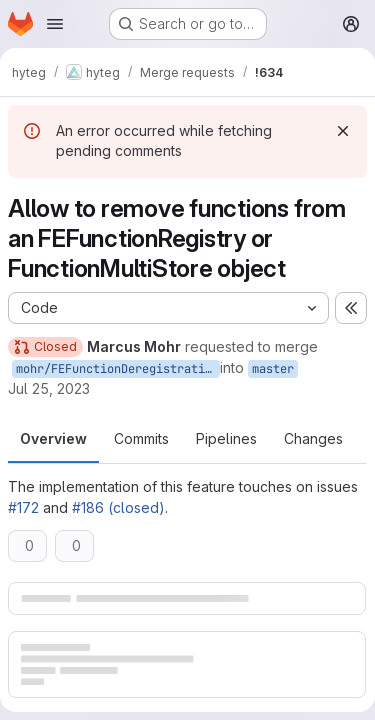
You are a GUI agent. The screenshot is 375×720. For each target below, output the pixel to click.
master (273, 369)
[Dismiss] (343, 131)
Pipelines (226, 438)
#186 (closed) (118, 507)
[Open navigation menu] (55, 24)
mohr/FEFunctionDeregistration (117, 369)
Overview (53, 438)
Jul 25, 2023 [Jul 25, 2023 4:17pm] (49, 388)
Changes (313, 438)
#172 (23, 507)
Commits (141, 438)
